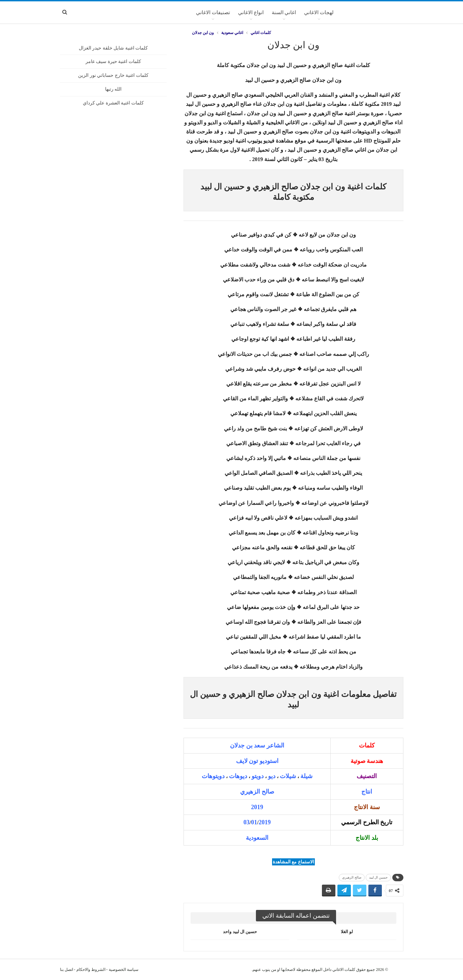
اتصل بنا (67, 970)
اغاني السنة (284, 12)
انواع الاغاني (251, 12)
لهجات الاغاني (319, 12)
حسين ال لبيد (378, 877)
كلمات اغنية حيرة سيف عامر (113, 62)
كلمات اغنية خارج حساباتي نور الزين (113, 75)
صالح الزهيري (352, 877)
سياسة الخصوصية (124, 970)
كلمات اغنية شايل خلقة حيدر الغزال (113, 48)
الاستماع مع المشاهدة (293, 862)
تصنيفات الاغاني (213, 12)
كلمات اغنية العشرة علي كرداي (113, 103)
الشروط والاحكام (91, 970)
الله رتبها (113, 89)
